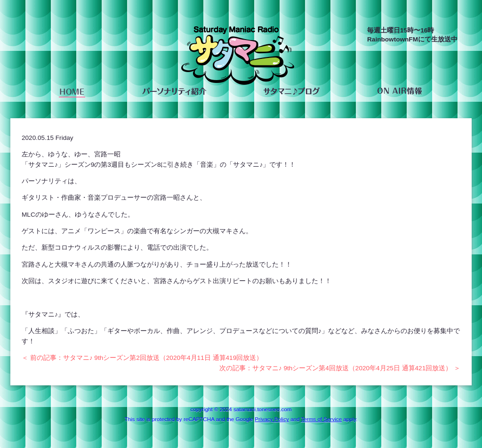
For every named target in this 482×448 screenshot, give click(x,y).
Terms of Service (321, 419)
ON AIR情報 (399, 91)
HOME (72, 91)
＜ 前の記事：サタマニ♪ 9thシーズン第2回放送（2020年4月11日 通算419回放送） (142, 358)
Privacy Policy (272, 419)
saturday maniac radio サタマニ (238, 58)
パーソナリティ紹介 (174, 91)
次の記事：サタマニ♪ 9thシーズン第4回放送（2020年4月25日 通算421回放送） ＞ (340, 368)
